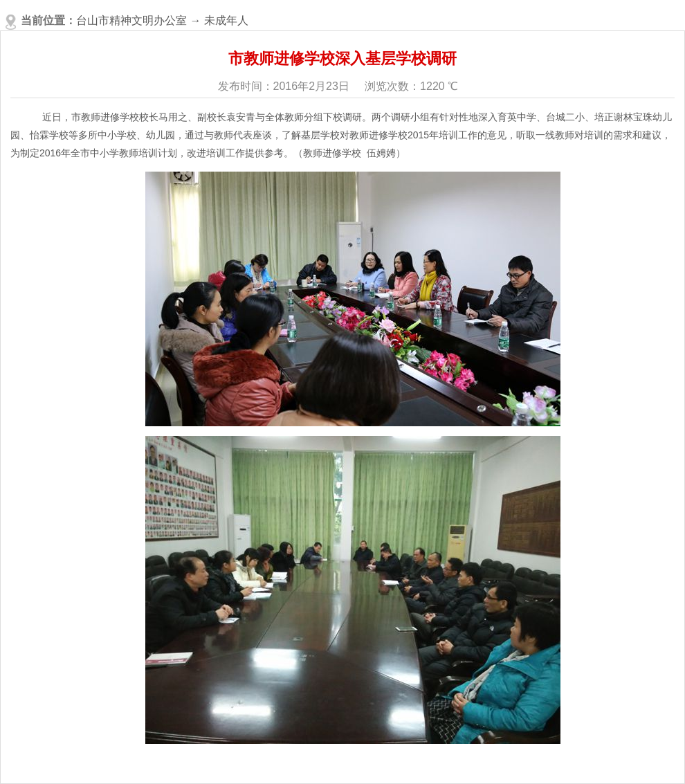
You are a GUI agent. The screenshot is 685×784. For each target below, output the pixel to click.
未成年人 (226, 20)
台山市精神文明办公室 (131, 20)
